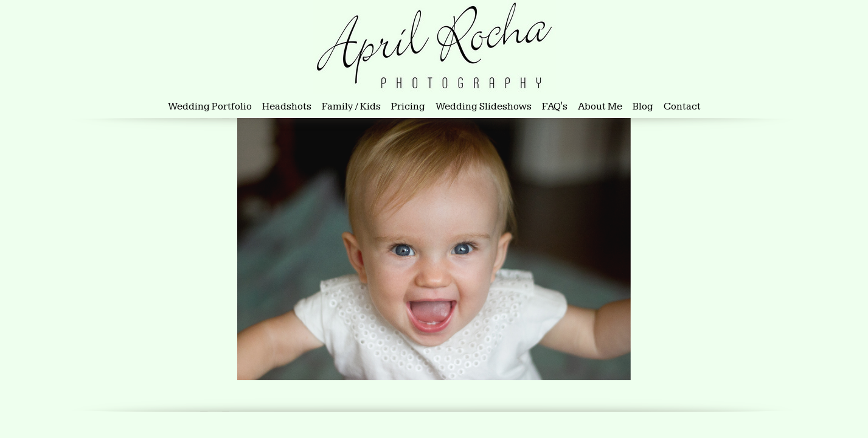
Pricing (408, 106)
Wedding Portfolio (210, 106)
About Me (600, 106)
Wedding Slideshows (484, 106)
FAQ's (555, 106)
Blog (643, 106)
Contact (682, 106)
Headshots (288, 106)
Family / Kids (351, 106)
